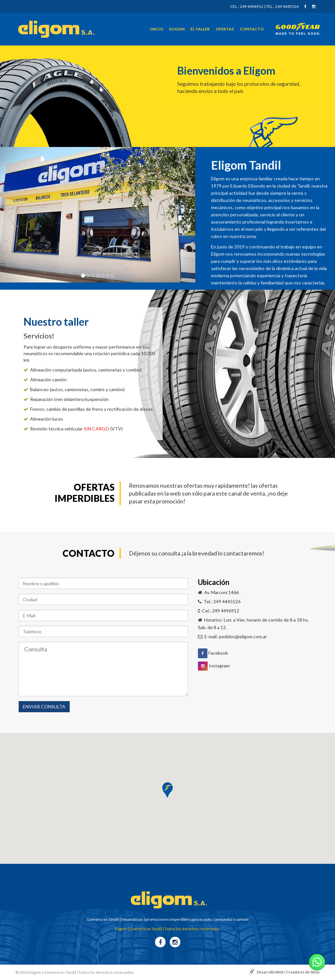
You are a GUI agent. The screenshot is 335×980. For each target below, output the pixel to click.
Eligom (177, 28)
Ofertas (225, 28)
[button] (167, 790)
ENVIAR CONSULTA (44, 707)
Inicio (157, 28)
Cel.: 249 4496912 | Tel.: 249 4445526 (264, 6)
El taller (200, 28)
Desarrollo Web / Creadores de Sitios (288, 972)
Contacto (252, 28)
